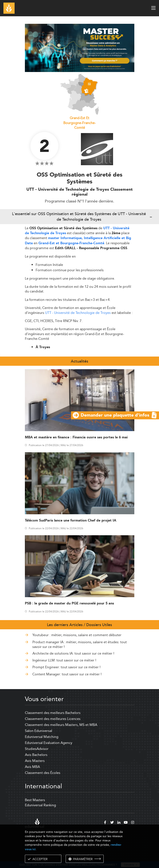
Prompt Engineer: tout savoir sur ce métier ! (66, 667)
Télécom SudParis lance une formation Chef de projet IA (71, 521)
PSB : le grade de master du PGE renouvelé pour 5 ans (69, 603)
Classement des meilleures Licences (53, 719)
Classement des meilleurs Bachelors (53, 713)
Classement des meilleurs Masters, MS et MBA (61, 725)
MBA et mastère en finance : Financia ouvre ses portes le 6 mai (76, 437)
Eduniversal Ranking (40, 805)
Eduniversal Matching (42, 737)
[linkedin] (119, 823)
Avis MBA (32, 767)
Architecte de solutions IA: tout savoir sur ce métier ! (73, 653)
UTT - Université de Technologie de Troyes (78, 313)
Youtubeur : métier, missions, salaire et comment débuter (77, 635)
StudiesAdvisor (37, 749)
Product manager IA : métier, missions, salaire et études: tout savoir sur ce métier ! (80, 644)
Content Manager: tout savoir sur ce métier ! (67, 674)
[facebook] (105, 823)
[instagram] (133, 823)
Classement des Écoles (43, 773)
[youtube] (126, 823)
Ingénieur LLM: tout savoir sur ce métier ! (64, 660)
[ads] (80, 47)
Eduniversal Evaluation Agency (49, 743)
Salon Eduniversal (39, 731)
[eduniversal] (34, 823)
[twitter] (112, 823)
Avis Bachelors (36, 755)
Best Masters (35, 800)
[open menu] (153, 8)
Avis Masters (35, 761)
